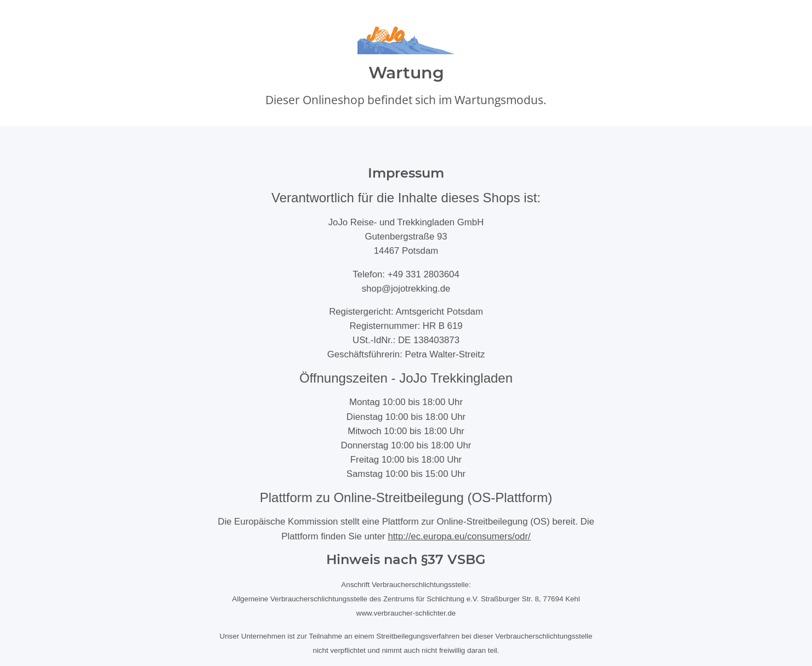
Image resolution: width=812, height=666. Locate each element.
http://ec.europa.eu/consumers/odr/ (459, 536)
